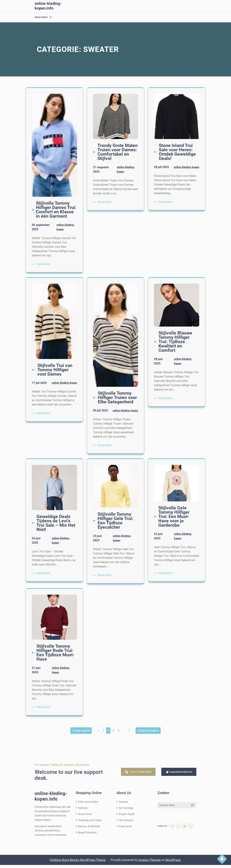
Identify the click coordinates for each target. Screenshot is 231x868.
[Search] (192, 808)
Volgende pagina (148, 734)
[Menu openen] (51, 17)
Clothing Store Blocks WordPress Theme (78, 863)
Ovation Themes (150, 863)
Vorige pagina (81, 734)
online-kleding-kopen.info (48, 6)
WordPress (173, 863)
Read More (44, 264)
